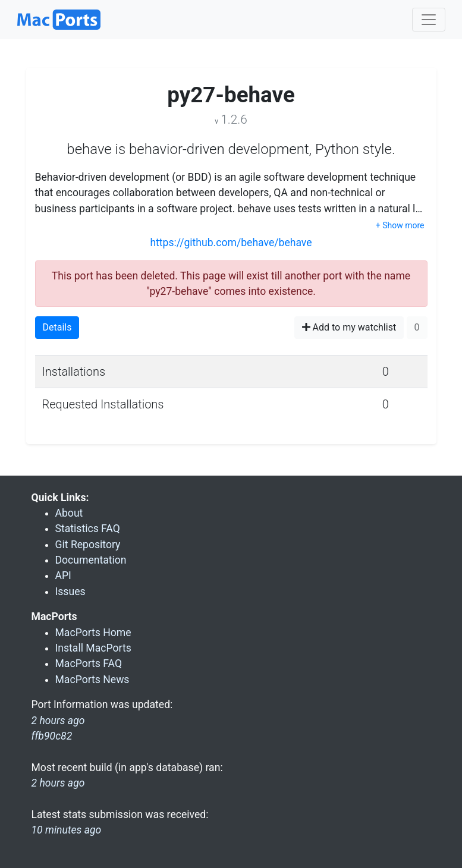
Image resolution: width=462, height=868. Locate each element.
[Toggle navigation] (429, 20)
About (69, 513)
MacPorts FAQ (89, 663)
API (63, 575)
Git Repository (88, 545)
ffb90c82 (52, 736)
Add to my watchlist (349, 327)
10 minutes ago (67, 830)
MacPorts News (92, 680)
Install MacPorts (93, 648)
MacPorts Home (93, 633)
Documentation (91, 560)
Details (57, 327)
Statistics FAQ (88, 529)
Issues (70, 592)
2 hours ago (58, 783)
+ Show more (400, 225)
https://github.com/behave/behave (231, 243)
